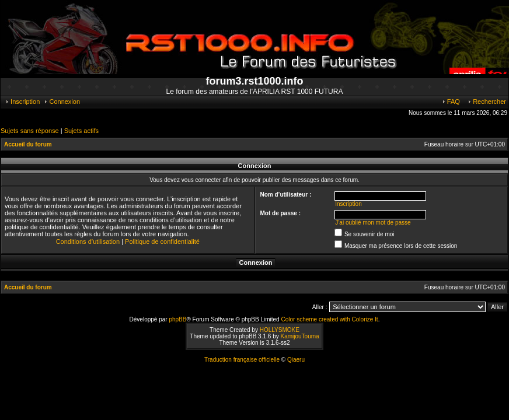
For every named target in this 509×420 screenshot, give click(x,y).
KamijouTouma (299, 336)
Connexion (62, 101)
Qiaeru (296, 360)
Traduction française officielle (242, 360)
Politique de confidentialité (162, 242)
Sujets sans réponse (30, 131)
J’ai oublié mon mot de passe (373, 223)
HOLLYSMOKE (280, 330)
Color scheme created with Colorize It (329, 319)
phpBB (177, 319)
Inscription (22, 101)
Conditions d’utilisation (88, 242)
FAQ (451, 101)
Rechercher (487, 101)
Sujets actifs (81, 131)
